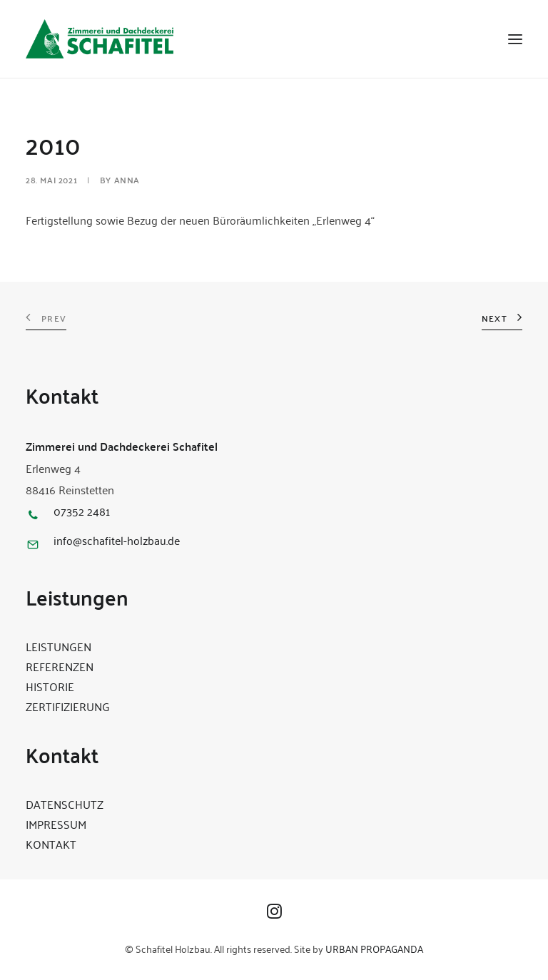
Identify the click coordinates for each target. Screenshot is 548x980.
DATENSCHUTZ (65, 804)
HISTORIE (50, 686)
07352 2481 (82, 511)
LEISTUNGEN (59, 646)
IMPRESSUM (56, 824)
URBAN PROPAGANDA (374, 948)
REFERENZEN (60, 666)
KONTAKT (51, 844)
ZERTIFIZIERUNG (68, 706)
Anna (127, 180)
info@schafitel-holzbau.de (117, 540)
